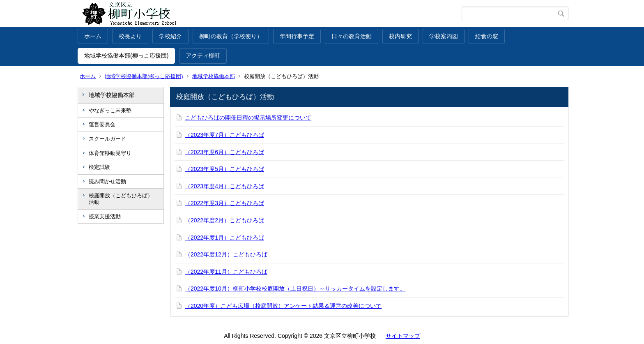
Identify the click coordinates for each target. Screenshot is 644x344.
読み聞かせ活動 (107, 181)
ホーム (93, 36)
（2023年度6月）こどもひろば (224, 152)
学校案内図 (444, 36)
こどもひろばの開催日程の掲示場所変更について (248, 118)
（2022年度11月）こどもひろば (226, 272)
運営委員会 (102, 124)
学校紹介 (170, 36)
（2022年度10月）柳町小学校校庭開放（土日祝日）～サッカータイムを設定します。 (295, 289)
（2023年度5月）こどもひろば (224, 169)
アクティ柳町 (203, 55)
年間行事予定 (297, 36)
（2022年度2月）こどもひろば (224, 220)
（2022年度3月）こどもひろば (224, 203)
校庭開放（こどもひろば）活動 (121, 199)
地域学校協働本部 (214, 76)
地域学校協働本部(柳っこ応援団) (126, 55)
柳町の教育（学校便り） (231, 36)
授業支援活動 (105, 216)
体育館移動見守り (110, 153)
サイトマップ (403, 336)
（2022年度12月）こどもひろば (226, 254)
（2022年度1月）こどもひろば (224, 238)
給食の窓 (487, 36)
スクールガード (107, 139)
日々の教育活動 (352, 36)
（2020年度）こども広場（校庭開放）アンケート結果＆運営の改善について (283, 306)
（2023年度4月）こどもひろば (224, 186)
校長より (130, 36)
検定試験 (99, 167)
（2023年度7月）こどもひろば (224, 135)
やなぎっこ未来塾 (110, 110)
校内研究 (400, 36)
